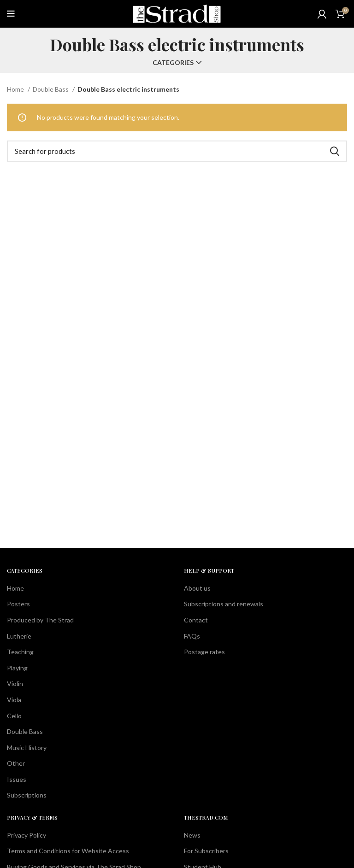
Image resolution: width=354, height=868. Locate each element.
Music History (27, 748)
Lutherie (19, 636)
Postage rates (204, 652)
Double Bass (51, 89)
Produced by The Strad (40, 620)
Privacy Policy (27, 835)
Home (16, 89)
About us (197, 588)
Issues (17, 779)
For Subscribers (206, 851)
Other (16, 763)
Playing (17, 668)
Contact (196, 620)
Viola (14, 700)
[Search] (177, 151)
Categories (173, 63)
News (192, 835)
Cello (14, 716)
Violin (15, 683)
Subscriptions (27, 795)
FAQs (192, 636)
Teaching (20, 652)
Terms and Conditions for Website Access (68, 851)
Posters (18, 604)
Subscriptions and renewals (224, 604)
